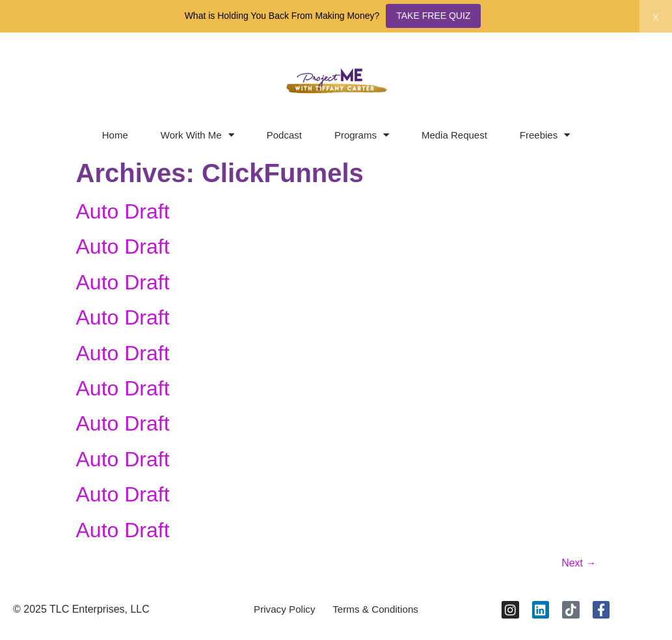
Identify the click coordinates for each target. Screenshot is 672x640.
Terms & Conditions (378, 612)
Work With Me (197, 135)
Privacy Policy (281, 612)
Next (579, 563)
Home (115, 135)
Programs (362, 135)
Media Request (454, 135)
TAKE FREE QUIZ (433, 16)
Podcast (284, 135)
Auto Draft (123, 211)
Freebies (545, 135)
